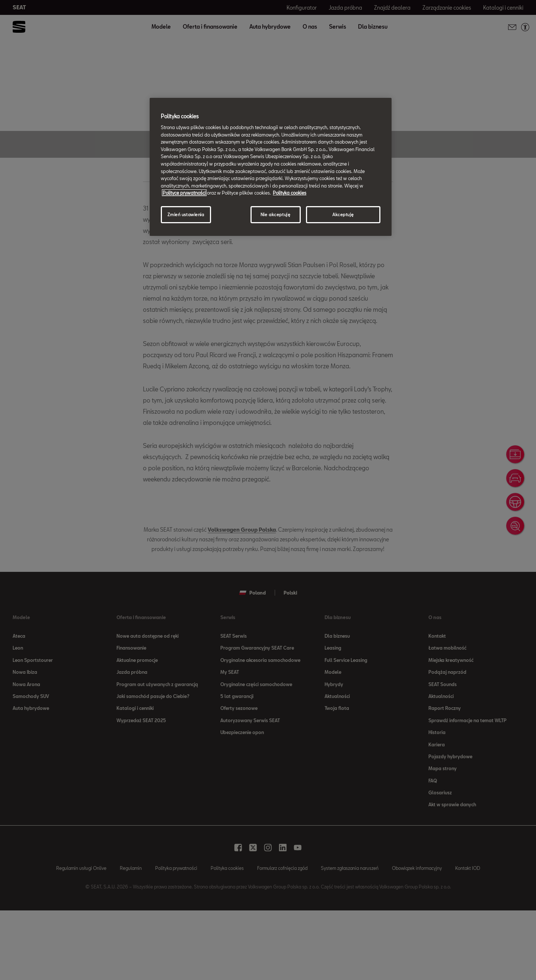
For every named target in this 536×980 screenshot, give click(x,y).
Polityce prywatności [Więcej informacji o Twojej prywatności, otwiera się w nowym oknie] (184, 193)
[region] (271, 167)
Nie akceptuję (275, 214)
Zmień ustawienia (186, 214)
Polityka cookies (290, 193)
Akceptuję (343, 214)
